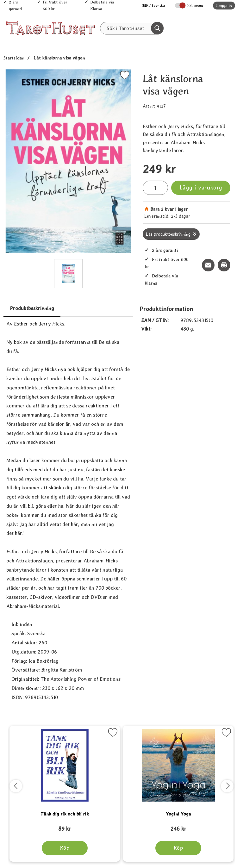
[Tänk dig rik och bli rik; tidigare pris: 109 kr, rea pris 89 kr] (65, 826)
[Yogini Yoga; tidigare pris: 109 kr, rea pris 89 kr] (178, 826)
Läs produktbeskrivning (168, 234)
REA (158, 42)
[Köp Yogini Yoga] (178, 848)
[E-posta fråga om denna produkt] (208, 265)
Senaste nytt (128, 42)
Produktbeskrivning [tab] (32, 308)
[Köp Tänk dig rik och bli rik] (65, 848)
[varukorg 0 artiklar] (220, 28)
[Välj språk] (150, 6)
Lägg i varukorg (201, 187)
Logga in (224, 6)
